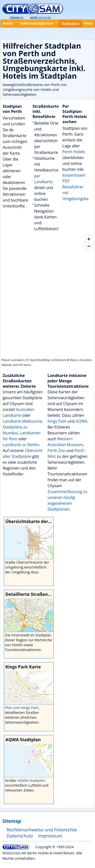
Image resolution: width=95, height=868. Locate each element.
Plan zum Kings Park (22, 707)
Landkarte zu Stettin (21, 445)
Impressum (50, 836)
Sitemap (12, 821)
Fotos (88, 23)
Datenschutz (20, 836)
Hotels (8, 23)
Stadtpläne (71, 24)
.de (17, 17)
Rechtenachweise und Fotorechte (42, 830)
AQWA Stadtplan (32, 780)
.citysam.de (41, 17)
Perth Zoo (56, 450)
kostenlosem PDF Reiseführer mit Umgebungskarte (78, 187)
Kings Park (57, 421)
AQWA (81, 421)
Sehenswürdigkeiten (37, 23)
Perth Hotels (74, 152)
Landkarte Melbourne (22, 421)
